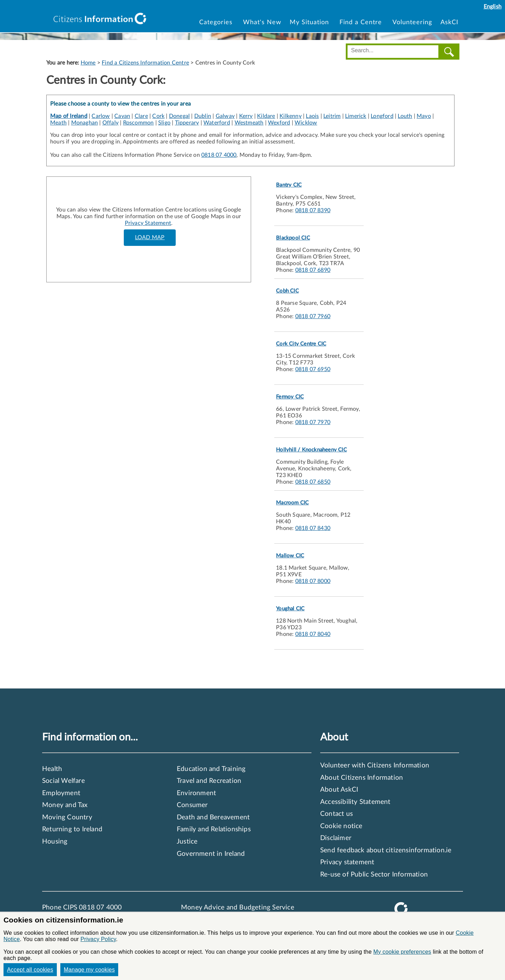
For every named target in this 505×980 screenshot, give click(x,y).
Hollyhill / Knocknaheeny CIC (311, 450)
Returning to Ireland (72, 829)
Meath (58, 123)
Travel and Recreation (209, 781)
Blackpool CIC (293, 238)
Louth (405, 116)
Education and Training (211, 769)
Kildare (266, 116)
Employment (61, 793)
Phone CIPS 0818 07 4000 (82, 908)
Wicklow (306, 123)
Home (88, 63)
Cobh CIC (287, 291)
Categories (217, 22)
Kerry (246, 116)
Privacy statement (347, 862)
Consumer (192, 805)
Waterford (217, 123)
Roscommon (139, 123)
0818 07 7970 (313, 422)
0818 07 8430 (313, 528)
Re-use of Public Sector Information (374, 875)
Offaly (110, 123)
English (493, 7)
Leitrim (332, 116)
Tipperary (187, 123)
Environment (196, 793)
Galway (225, 116)
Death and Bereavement (213, 817)
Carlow (101, 116)
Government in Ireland (211, 854)
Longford (382, 116)
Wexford (279, 123)
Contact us (336, 814)
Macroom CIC (292, 503)
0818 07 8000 (313, 581)
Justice (187, 842)
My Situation (310, 22)
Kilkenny (291, 116)
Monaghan (85, 123)
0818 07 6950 (313, 369)
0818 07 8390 (313, 210)
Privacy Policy (98, 939)
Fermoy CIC (290, 397)
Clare (141, 116)
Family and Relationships (214, 829)
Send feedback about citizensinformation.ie (386, 850)
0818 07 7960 (313, 316)
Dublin (203, 116)
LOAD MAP (150, 237)
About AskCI (339, 790)
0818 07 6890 (313, 270)
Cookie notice (341, 826)
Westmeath (249, 123)
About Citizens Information (362, 778)
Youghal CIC (290, 609)
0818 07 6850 (313, 482)
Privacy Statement (148, 223)
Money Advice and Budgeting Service (238, 908)
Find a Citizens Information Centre (145, 63)
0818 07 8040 (313, 634)
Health (52, 769)
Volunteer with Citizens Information (375, 766)
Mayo (424, 116)
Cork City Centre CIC (301, 344)
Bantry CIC (289, 185)
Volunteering (412, 22)
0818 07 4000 (219, 155)
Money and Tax (65, 805)
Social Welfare (63, 781)
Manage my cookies (89, 970)
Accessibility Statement (355, 802)
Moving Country (67, 817)
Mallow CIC (290, 556)
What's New (262, 22)
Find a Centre (362, 22)
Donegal (179, 116)
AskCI (449, 22)
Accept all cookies (30, 970)
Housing (55, 842)
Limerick (356, 116)
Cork (158, 116)
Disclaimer (336, 838)
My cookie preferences (402, 952)
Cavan (122, 116)
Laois (312, 116)
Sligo (164, 123)
